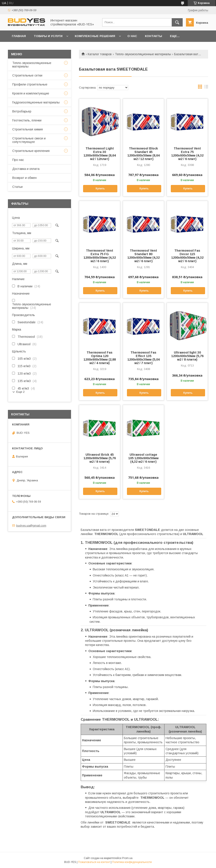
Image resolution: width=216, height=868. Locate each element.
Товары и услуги (48, 36)
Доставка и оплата (26, 169)
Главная (19, 36)
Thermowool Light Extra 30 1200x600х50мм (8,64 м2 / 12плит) (100, 154)
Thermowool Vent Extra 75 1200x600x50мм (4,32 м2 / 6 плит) (187, 154)
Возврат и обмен (24, 178)
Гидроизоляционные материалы (36, 102)
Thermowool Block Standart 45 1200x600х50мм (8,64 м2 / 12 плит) (144, 154)
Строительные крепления (31, 151)
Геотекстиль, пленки (27, 120)
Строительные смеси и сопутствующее (29, 140)
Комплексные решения (95, 36)
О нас (132, 36)
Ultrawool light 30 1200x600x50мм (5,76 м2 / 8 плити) (187, 356)
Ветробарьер (22, 111)
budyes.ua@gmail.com (31, 526)
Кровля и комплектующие (31, 93)
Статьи (17, 187)
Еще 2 (20, 392)
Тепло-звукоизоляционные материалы (143, 54)
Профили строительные (30, 84)
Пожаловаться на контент (94, 862)
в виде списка (206, 88)
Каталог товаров (100, 54)
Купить (100, 189)
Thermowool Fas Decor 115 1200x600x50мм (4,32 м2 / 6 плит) (187, 256)
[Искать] (177, 22)
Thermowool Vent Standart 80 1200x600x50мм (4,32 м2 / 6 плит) (144, 256)
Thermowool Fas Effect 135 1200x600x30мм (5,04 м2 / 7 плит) (144, 358)
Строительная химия (28, 129)
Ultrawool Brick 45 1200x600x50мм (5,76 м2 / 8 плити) (100, 458)
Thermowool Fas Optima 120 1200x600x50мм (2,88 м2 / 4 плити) (100, 358)
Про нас (18, 160)
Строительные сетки (27, 75)
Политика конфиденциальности (132, 862)
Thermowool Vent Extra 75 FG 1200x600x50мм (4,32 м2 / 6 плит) (100, 256)
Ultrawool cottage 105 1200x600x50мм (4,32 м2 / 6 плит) (143, 458)
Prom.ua (127, 858)
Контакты (154, 36)
